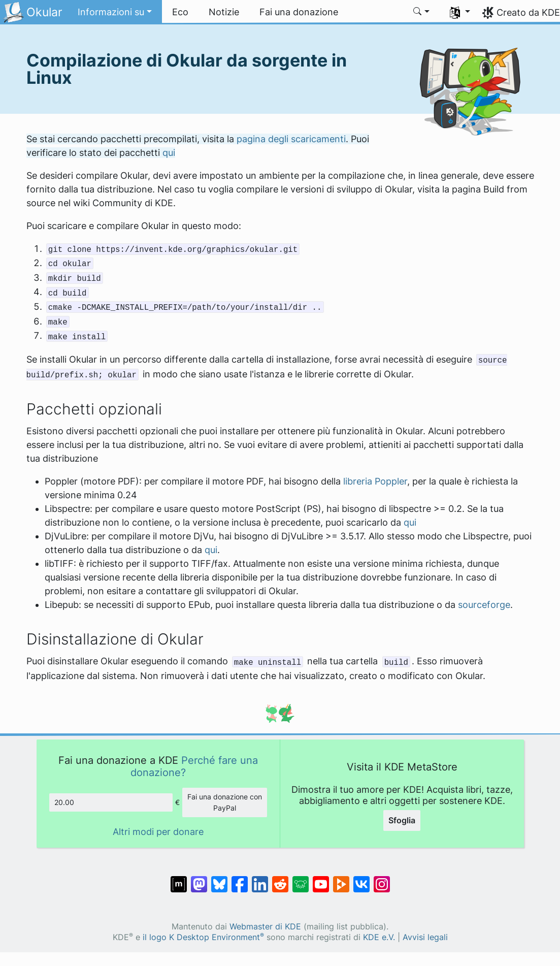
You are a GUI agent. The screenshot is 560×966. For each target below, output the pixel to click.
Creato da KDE (528, 12)
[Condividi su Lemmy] (301, 879)
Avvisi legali (425, 937)
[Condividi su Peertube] (341, 879)
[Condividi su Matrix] (179, 879)
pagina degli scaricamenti (291, 139)
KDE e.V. (379, 937)
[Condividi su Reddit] (280, 879)
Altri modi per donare (158, 832)
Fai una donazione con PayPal (225, 802)
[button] (115, 12)
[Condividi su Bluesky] (219, 879)
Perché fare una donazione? (194, 766)
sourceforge (484, 605)
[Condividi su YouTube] (321, 879)
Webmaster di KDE (265, 927)
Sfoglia (402, 820)
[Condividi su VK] (361, 879)
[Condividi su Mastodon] (199, 879)
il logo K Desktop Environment (203, 937)
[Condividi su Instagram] (382, 879)
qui (169, 153)
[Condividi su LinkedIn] (260, 879)
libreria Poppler (375, 481)
